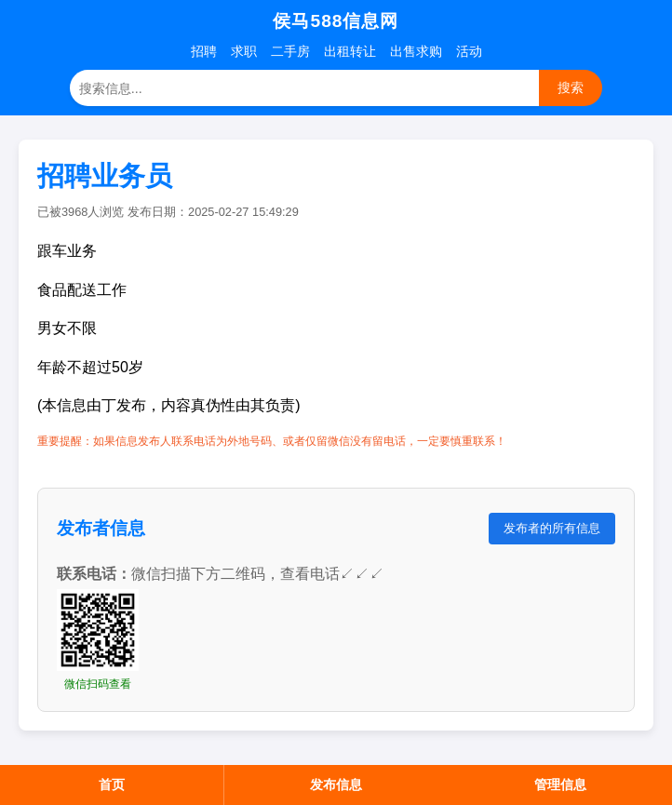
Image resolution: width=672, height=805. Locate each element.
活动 (469, 51)
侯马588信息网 (336, 21)
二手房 (290, 51)
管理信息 (560, 785)
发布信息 (336, 785)
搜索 (571, 87)
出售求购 (416, 51)
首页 (112, 785)
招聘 (204, 51)
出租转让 (350, 51)
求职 (244, 51)
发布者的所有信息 (552, 528)
